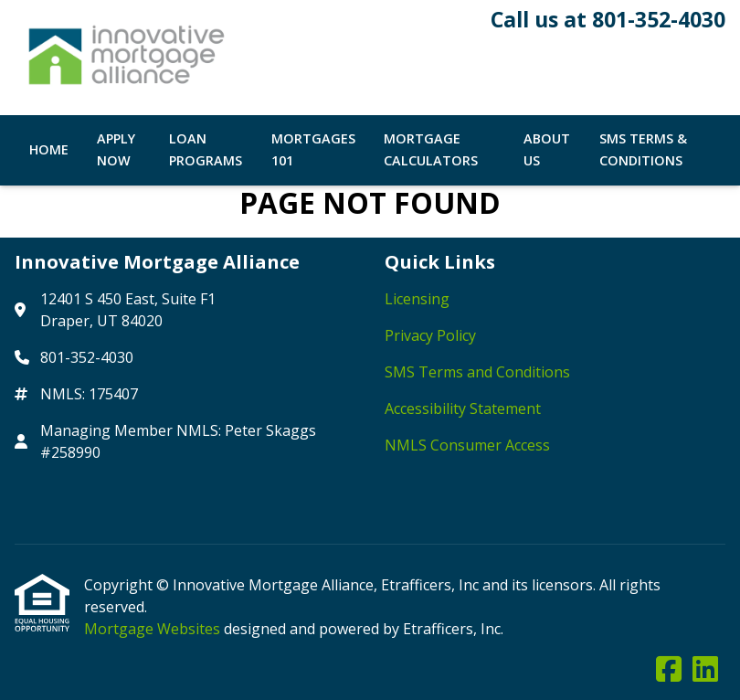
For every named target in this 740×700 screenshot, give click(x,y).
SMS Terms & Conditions (643, 149)
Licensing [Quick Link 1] (417, 299)
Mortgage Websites (154, 629)
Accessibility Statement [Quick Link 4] (463, 408)
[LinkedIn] (705, 670)
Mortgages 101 (313, 149)
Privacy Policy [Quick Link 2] (430, 335)
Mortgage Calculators (431, 149)
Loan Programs (206, 149)
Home (49, 149)
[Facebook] (669, 670)
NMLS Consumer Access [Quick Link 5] (467, 445)
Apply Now (116, 149)
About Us (547, 149)
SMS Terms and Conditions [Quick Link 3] (477, 372)
